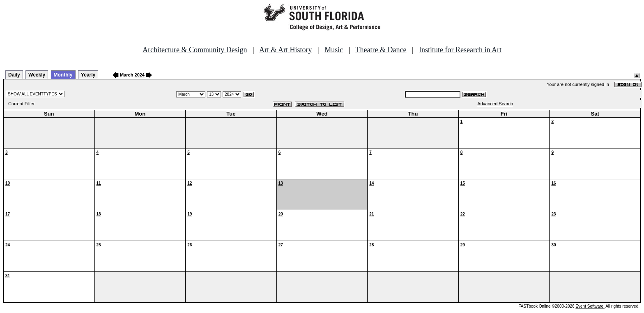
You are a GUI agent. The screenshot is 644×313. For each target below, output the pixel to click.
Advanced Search (495, 104)
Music (334, 50)
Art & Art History (286, 50)
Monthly (63, 75)
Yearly (88, 75)
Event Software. (590, 306)
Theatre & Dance (381, 50)
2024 (140, 75)
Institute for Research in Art (460, 50)
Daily (14, 75)
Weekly (37, 75)
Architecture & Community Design (195, 50)
